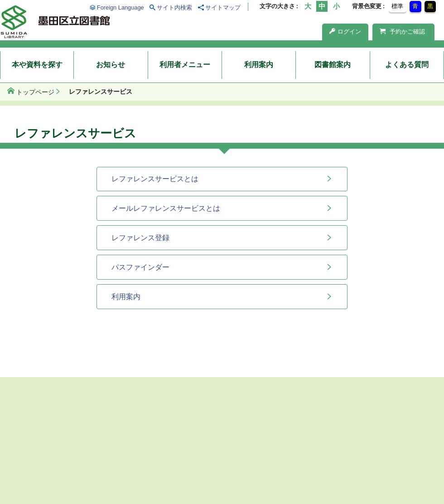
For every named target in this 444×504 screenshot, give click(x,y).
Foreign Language (121, 7)
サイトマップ (223, 7)
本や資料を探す (37, 65)
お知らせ (111, 65)
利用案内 (259, 65)
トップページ (35, 92)
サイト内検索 (174, 7)
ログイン (345, 31)
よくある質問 (407, 65)
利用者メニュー (185, 65)
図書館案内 (333, 65)
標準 (397, 6)
